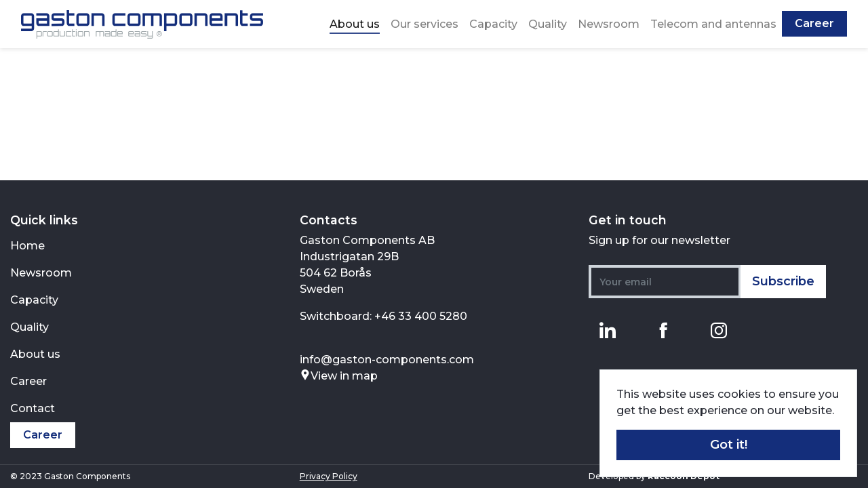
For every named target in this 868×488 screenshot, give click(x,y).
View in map (339, 376)
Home (27, 246)
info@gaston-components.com (387, 360)
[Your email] (665, 282)
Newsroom (609, 24)
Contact (33, 408)
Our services (425, 24)
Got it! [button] (729, 445)
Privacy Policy (329, 476)
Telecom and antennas (713, 24)
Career (814, 23)
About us (355, 24)
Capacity (493, 24)
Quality (548, 24)
